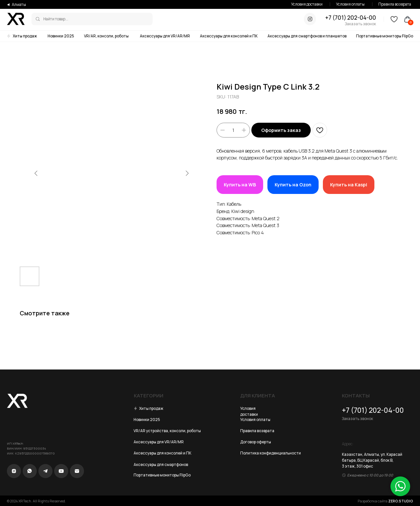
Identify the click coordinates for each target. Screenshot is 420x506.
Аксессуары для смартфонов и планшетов (307, 36)
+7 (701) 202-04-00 (351, 18)
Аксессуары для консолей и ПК (229, 36)
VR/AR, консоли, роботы (106, 36)
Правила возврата (395, 4)
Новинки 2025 (61, 36)
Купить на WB (240, 185)
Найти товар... (56, 19)
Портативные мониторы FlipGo (385, 36)
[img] (38, 19)
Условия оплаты (350, 4)
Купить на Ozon (293, 185)
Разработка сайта (385, 501)
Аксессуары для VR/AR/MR (165, 36)
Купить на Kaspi (349, 185)
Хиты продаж (25, 36)
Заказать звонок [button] (360, 24)
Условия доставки (307, 4)
